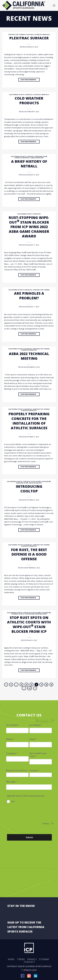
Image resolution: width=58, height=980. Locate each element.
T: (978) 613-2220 (29, 970)
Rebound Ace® (41, 156)
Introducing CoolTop (29, 489)
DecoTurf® (36, 481)
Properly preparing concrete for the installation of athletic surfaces (29, 421)
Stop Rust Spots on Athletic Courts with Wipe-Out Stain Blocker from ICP (29, 624)
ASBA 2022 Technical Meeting (29, 356)
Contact (29, 962)
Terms (21, 959)
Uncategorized (37, 158)
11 (30, 688)
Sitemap (44, 959)
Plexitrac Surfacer (29, 38)
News (11, 959)
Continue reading (29, 80)
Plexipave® (46, 481)
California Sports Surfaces (21, 95)
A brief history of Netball (29, 164)
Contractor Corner (16, 34)
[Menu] (54, 5)
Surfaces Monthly (42, 34)
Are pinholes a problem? (29, 296)
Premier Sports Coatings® (23, 614)
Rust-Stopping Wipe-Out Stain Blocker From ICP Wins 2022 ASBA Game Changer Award (29, 227)
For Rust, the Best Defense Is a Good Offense (29, 554)
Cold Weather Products (29, 101)
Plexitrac (30, 34)
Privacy (32, 959)
